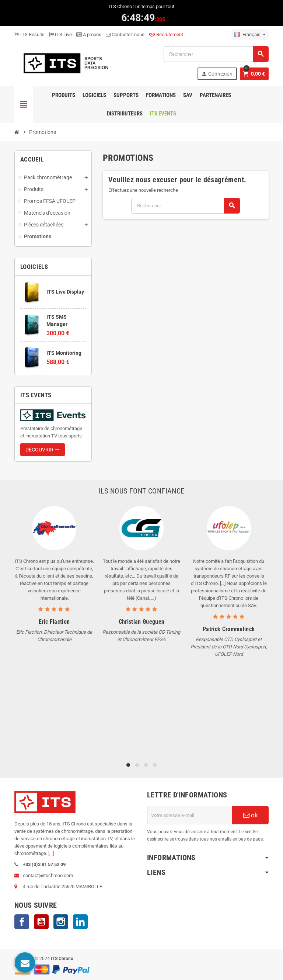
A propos (89, 34)
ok (251, 815)
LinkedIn (80, 922)
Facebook (22, 922)
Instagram (61, 922)
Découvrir (43, 450)
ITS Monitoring (64, 353)
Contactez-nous (125, 34)
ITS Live (60, 34)
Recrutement (166, 34)
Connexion (217, 74)
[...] (51, 853)
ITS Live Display (65, 292)
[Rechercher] (216, 54)
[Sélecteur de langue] (250, 35)
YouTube (41, 922)
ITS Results (29, 34)
